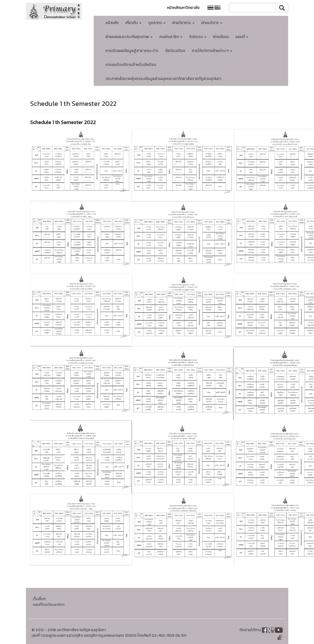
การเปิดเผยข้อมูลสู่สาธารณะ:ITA (132, 51)
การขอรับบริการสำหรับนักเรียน (131, 65)
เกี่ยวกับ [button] (133, 23)
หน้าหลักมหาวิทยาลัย (183, 8)
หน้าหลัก (112, 23)
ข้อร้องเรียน (175, 51)
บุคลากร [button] (157, 23)
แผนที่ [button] (242, 37)
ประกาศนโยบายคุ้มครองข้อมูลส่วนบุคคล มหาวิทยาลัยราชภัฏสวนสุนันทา (163, 79)
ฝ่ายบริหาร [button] (212, 23)
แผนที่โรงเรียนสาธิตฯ (49, 604)
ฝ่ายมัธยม (221, 37)
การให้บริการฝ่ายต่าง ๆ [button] (212, 51)
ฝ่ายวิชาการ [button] (183, 23)
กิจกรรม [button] (198, 37)
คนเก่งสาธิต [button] (171, 37)
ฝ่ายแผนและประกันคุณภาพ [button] (129, 37)
